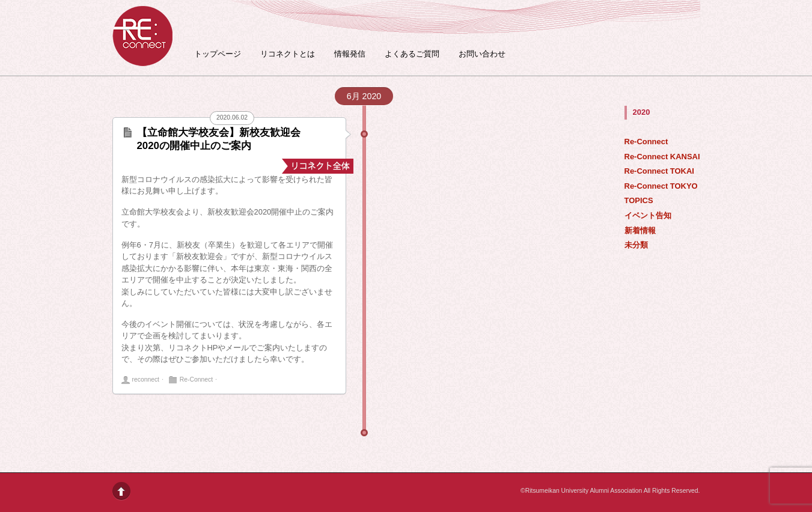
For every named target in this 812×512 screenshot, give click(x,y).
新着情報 (640, 230)
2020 (642, 112)
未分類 (636, 245)
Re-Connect (646, 142)
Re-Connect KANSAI (662, 157)
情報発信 (350, 54)
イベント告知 (648, 215)
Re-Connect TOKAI (659, 171)
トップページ (218, 54)
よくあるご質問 (412, 54)
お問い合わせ (482, 54)
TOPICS (639, 200)
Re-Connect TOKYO (661, 186)
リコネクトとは (288, 54)
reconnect (146, 379)
